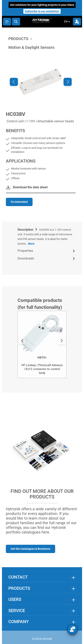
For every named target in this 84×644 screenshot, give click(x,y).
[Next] (68, 82)
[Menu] (7, 22)
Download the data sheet (30, 187)
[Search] (16, 22)
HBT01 (42, 358)
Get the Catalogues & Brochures (31, 549)
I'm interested (19, 202)
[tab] (47, 236)
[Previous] (14, 82)
